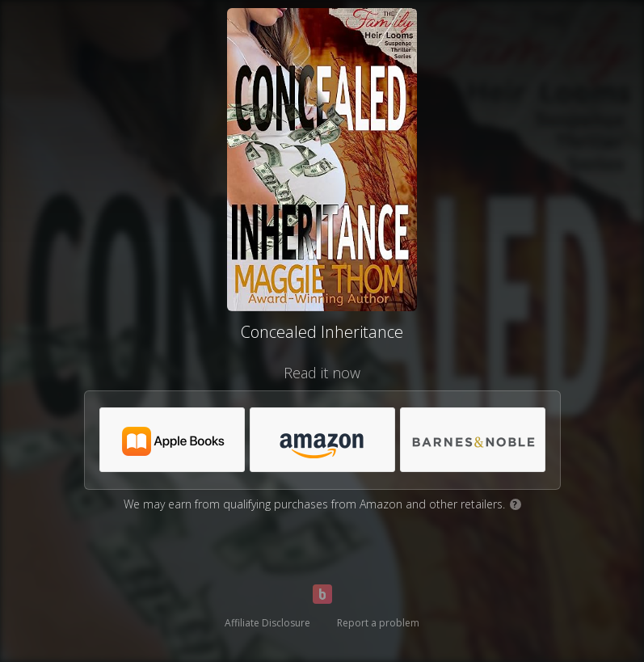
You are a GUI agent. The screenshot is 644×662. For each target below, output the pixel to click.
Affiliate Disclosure (267, 623)
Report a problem (378, 623)
